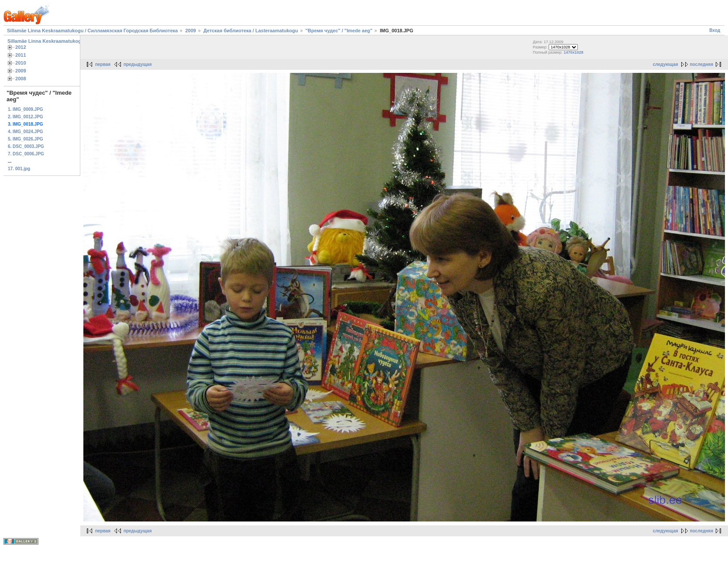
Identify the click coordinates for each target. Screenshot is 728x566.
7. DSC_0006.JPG (26, 154)
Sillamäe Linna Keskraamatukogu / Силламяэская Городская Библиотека (92, 31)
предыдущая (138, 64)
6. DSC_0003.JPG (26, 146)
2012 (21, 47)
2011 (21, 55)
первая (103, 64)
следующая (666, 64)
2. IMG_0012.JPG (26, 117)
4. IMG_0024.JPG (26, 132)
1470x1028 (574, 52)
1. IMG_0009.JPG (26, 109)
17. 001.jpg (19, 169)
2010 (21, 63)
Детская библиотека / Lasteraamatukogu (251, 31)
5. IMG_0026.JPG (26, 139)
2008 (21, 79)
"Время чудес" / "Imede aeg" (339, 31)
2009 (190, 31)
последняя (702, 64)
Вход (715, 30)
